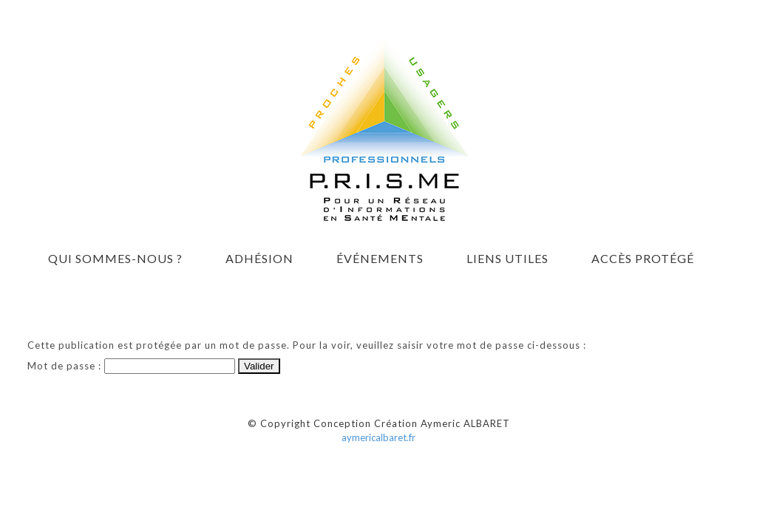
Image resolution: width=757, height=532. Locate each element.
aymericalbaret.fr (378, 437)
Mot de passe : (131, 366)
